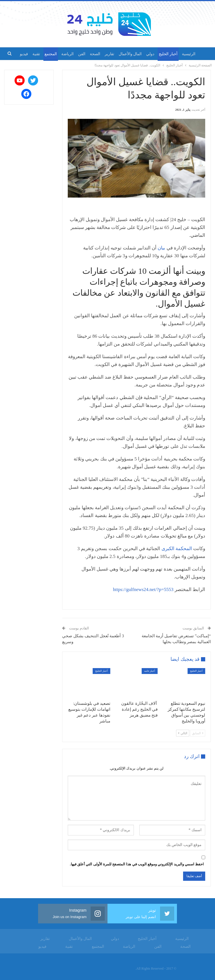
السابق (198, 733)
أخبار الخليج (168, 54)
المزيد (28, 54)
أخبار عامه (150, 671)
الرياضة (62, 54)
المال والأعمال (128, 54)
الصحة (91, 54)
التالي (183, 733)
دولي (149, 54)
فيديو (42, 947)
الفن (77, 54)
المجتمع (44, 54)
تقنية (69, 947)
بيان (162, 248)
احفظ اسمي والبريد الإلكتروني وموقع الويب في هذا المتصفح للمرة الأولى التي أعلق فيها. (137, 864)
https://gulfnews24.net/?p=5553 (143, 589)
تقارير (107, 54)
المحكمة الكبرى (177, 549)
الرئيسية (190, 54)
